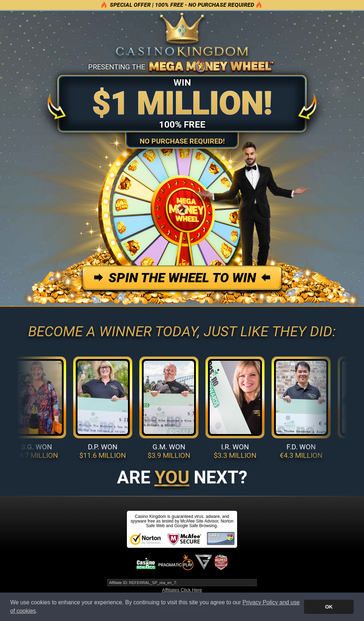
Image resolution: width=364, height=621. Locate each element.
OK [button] (329, 607)
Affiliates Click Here (182, 590)
